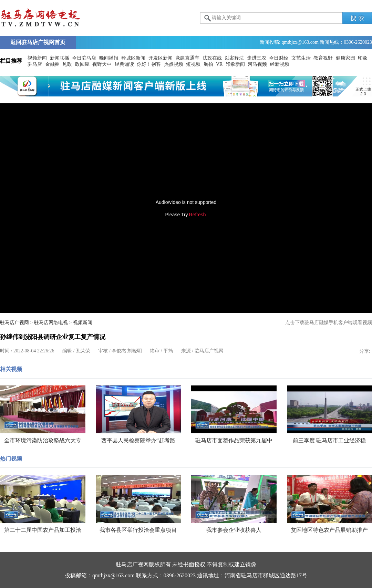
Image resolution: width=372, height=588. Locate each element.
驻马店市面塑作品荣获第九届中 (234, 440)
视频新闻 (37, 58)
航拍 (208, 64)
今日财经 (279, 58)
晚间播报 (109, 58)
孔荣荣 (83, 351)
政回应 (82, 64)
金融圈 (52, 64)
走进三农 (257, 58)
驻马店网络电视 (51, 323)
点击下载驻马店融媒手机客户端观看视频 (329, 323)
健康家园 (345, 58)
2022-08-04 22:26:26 (34, 351)
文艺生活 (301, 58)
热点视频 (174, 64)
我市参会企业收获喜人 (234, 530)
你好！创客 (149, 64)
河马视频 (257, 64)
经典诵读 (124, 64)
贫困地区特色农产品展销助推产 (329, 530)
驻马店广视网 (14, 323)
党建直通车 (187, 58)
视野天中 (102, 64)
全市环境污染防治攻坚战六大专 (43, 440)
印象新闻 (235, 64)
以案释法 (234, 58)
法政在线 (212, 58)
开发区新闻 (161, 58)
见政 (67, 64)
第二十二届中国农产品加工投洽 (43, 530)
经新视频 (280, 64)
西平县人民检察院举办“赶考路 (138, 440)
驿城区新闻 (133, 58)
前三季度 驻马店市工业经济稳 (329, 440)
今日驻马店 (84, 58)
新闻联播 (60, 58)
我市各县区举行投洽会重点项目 (138, 530)
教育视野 (323, 58)
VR (219, 64)
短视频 (193, 64)
